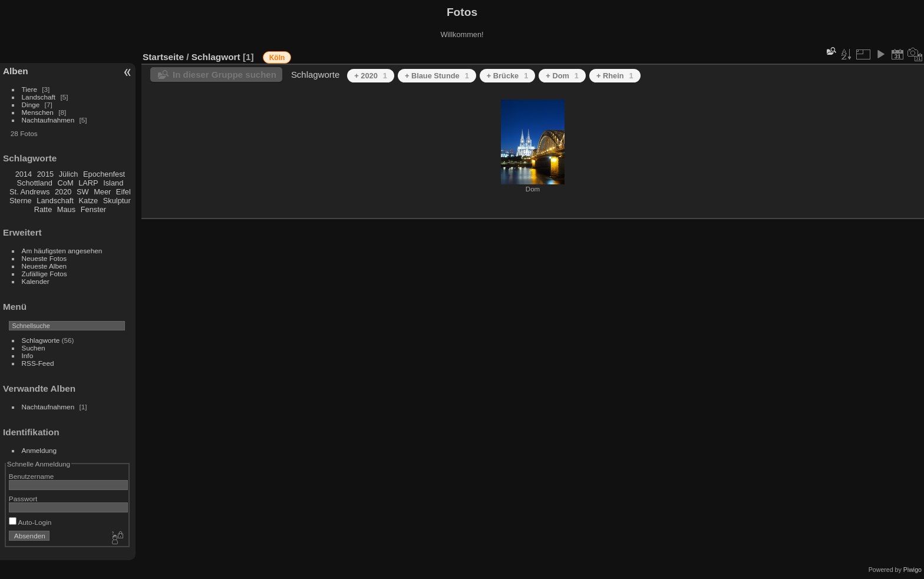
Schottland (35, 183)
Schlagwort (216, 57)
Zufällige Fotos (44, 274)
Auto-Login (30, 522)
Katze (89, 201)
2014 (24, 174)
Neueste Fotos (44, 258)
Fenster (93, 209)
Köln (277, 58)
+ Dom (562, 76)
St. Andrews (29, 192)
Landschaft (39, 97)
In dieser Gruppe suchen (225, 75)
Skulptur (117, 201)
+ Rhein (615, 76)
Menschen (38, 112)
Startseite (163, 57)
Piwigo (913, 570)
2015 (45, 174)
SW (83, 192)
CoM (66, 183)
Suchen (34, 348)
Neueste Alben (44, 266)
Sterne (21, 201)
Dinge (31, 105)
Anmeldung (39, 450)
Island (113, 183)
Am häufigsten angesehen (62, 251)
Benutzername (32, 476)
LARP (88, 183)
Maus (66, 209)
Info (28, 355)
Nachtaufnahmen (48, 120)
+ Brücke (508, 76)
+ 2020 (371, 76)
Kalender (36, 281)
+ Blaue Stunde (437, 76)
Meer (102, 192)
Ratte (43, 209)
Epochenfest (104, 174)
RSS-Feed (38, 363)
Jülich (69, 174)
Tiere (29, 89)
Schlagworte (41, 340)
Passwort (23, 499)
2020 (63, 192)
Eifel (123, 192)
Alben (16, 71)
